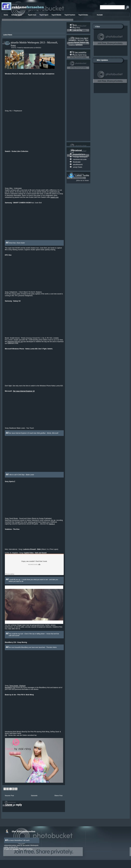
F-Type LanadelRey (80, 52)
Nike (87, 40)
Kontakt (100, 15)
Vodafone (72, 45)
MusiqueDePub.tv (79, 154)
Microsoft (81, 40)
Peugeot (71, 42)
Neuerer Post (9, 796)
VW (87, 42)
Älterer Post (58, 796)
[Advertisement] (33, 27)
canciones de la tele (80, 159)
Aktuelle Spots (17, 15)
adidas (79, 45)
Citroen (77, 38)
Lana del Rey (77, 30)
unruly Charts (77, 167)
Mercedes (73, 40)
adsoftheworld (78, 165)
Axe (70, 38)
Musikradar (77, 162)
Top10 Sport (44, 15)
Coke (82, 38)
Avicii (75, 25)
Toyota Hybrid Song (80, 55)
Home (6, 15)
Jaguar (86, 38)
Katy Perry (77, 28)
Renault (77, 42)
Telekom (83, 42)
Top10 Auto (32, 15)
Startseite (34, 796)
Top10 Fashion (70, 15)
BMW (73, 38)
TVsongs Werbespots (80, 157)
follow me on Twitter (83, 180)
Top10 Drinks (83, 15)
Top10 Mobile (57, 15)
